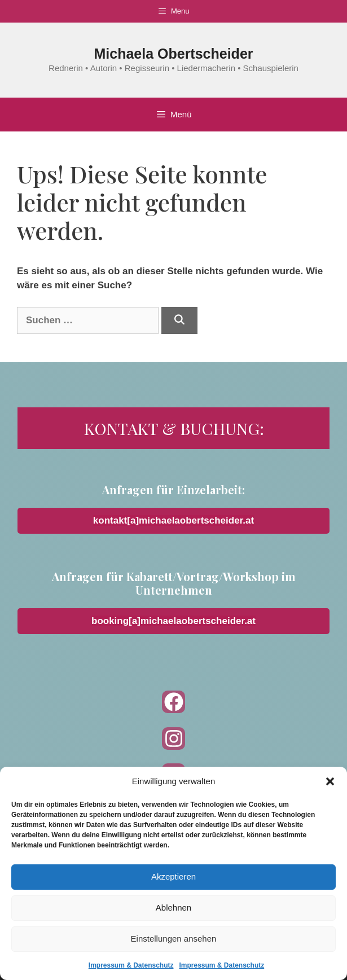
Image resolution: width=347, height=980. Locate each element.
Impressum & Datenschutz (131, 965)
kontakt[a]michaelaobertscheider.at (173, 520)
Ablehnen (173, 908)
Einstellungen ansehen (174, 939)
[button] (330, 781)
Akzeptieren (173, 876)
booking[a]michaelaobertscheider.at (173, 621)
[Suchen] (179, 320)
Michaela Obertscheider (173, 54)
